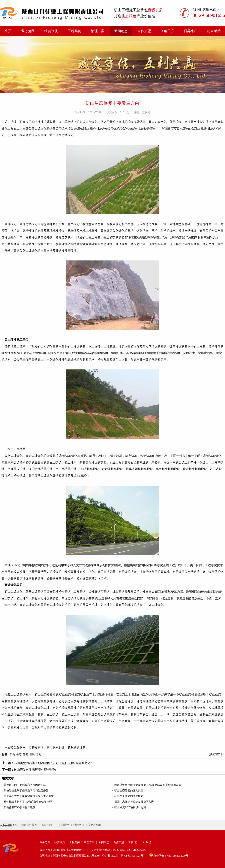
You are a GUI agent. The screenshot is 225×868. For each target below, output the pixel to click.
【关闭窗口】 (215, 754)
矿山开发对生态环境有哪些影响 (35, 770)
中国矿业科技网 (28, 825)
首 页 (8, 31)
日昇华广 (191, 31)
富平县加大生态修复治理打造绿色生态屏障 (29, 796)
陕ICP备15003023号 (132, 856)
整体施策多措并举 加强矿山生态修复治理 (28, 802)
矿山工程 (121, 10)
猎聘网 (77, 825)
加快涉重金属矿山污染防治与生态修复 (26, 790)
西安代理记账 (94, 825)
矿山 (12, 754)
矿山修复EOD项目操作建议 (20, 807)
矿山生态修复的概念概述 (129, 796)
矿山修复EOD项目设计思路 (130, 807)
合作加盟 (144, 31)
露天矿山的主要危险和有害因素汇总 (25, 785)
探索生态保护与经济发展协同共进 (134, 802)
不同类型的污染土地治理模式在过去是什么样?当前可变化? (53, 763)
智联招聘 (47, 825)
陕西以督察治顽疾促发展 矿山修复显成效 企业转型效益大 (148, 785)
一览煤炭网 (63, 825)
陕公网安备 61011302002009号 (171, 856)
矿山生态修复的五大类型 (129, 790)
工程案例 (74, 31)
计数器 (147, 842)
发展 (32, 754)
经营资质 (51, 31)
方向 (39, 754)
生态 (19, 754)
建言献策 (214, 31)
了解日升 (167, 31)
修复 (25, 754)
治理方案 (98, 31)
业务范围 (28, 31)
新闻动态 (121, 31)
